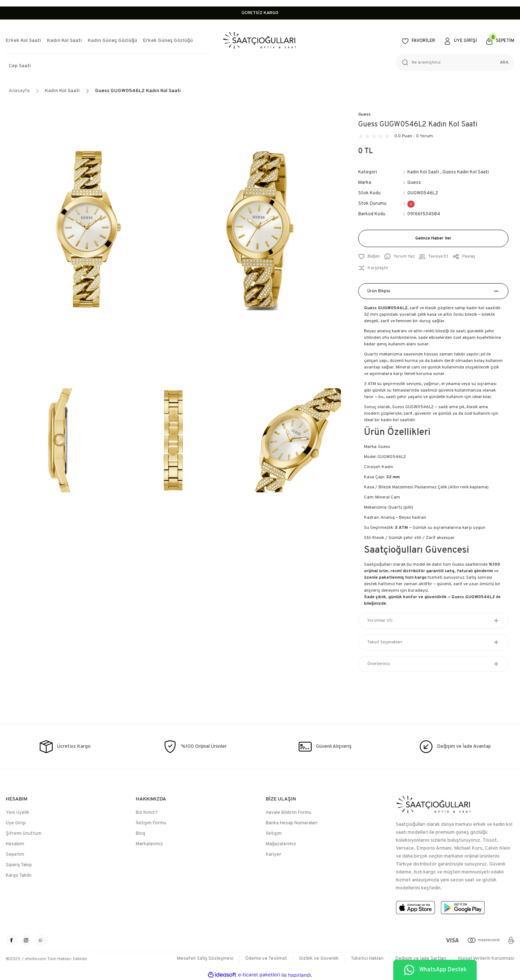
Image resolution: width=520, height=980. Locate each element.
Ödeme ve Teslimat (266, 959)
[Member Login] (460, 41)
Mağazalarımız (281, 844)
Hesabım (15, 844)
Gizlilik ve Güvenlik (319, 959)
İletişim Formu (151, 823)
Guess (364, 115)
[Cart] (500, 41)
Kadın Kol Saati (423, 172)
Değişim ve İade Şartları (421, 959)
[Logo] (260, 41)
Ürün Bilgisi (379, 291)
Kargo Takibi (19, 876)
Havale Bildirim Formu (289, 813)
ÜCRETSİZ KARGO (260, 13)
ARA (504, 62)
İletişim (274, 834)
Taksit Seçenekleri (385, 642)
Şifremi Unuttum (24, 834)
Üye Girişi (16, 823)
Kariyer (274, 855)
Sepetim (15, 855)
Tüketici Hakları (367, 959)
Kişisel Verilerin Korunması (486, 959)
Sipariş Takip (19, 865)
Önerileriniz (379, 664)
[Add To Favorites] (369, 256)
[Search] (455, 62)
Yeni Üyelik (18, 813)
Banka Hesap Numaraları (292, 823)
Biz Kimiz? (147, 813)
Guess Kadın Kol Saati (466, 172)
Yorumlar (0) (380, 621)
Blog (140, 834)
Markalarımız (149, 844)
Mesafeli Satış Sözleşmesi (205, 959)
